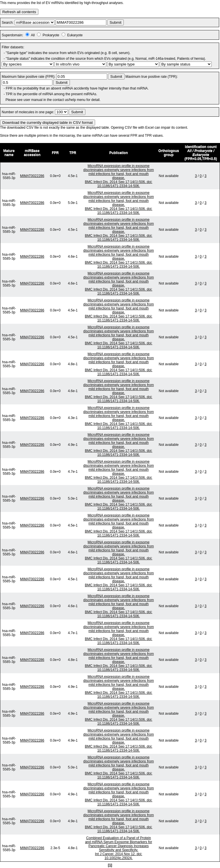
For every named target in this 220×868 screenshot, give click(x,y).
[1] (110, 865)
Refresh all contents (19, 12)
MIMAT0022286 (32, 176)
